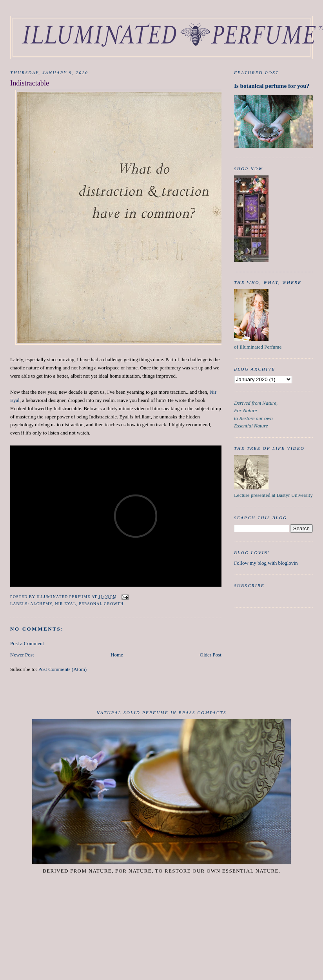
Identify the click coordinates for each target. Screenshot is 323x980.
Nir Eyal (65, 604)
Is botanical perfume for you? (272, 86)
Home (117, 655)
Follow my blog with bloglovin (266, 563)
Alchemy (41, 604)
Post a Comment (27, 643)
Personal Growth (101, 604)
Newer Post (22, 655)
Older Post (211, 655)
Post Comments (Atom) (63, 669)
